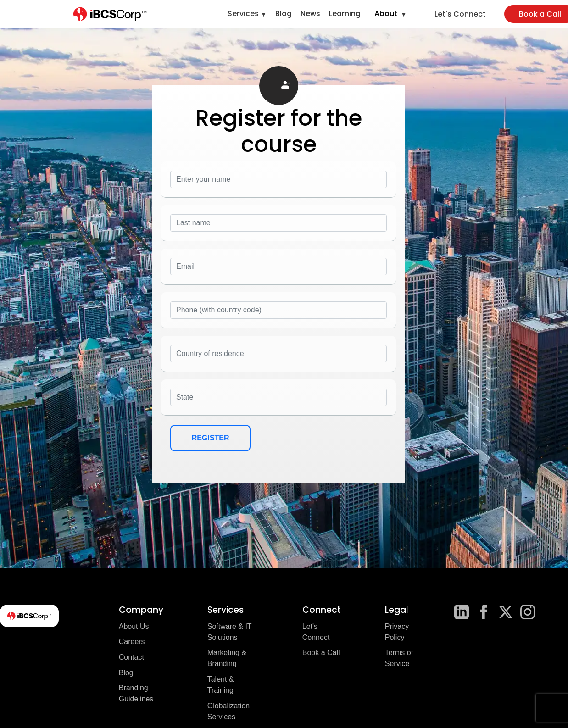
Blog (284, 14)
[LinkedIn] (462, 612)
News (310, 14)
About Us (134, 626)
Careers (132, 642)
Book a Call (321, 653)
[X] (506, 612)
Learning (345, 14)
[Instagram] (528, 612)
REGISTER (211, 438)
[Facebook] (484, 612)
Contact (131, 657)
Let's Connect (460, 14)
